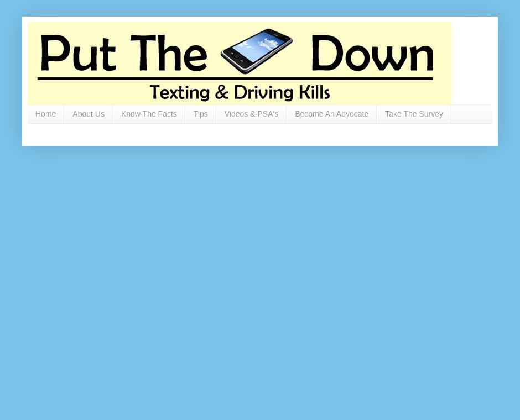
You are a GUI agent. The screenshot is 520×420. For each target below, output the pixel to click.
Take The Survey (414, 114)
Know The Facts (149, 114)
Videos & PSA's (251, 114)
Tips (201, 114)
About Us (89, 114)
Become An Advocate (332, 114)
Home (46, 114)
